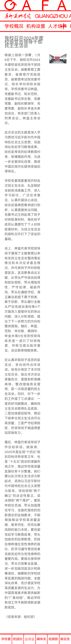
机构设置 (36, 26)
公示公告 (30, 641)
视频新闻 (53, 641)
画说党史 (65, 641)
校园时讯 (18, 641)
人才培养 (58, 26)
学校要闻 (6, 641)
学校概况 (14, 26)
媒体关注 (41, 641)
